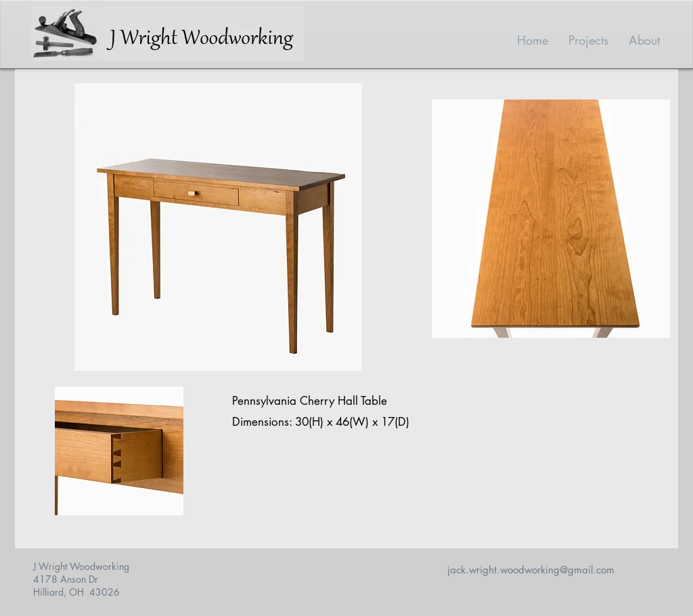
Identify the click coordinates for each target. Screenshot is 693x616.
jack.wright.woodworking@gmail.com (531, 570)
